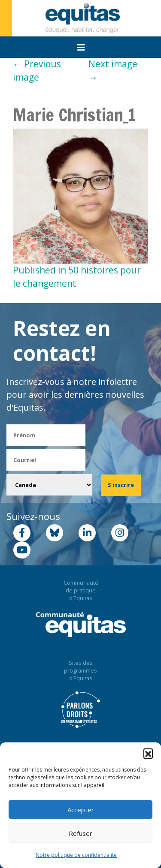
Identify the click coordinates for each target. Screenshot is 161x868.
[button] (148, 753)
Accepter (81, 810)
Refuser (80, 833)
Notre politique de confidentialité (76, 855)
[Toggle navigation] (81, 48)
